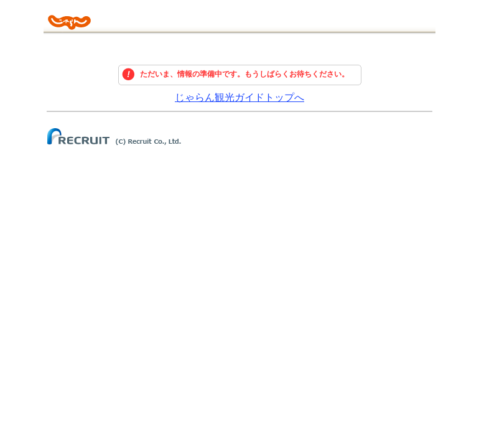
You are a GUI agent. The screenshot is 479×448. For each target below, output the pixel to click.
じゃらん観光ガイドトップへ (240, 97)
